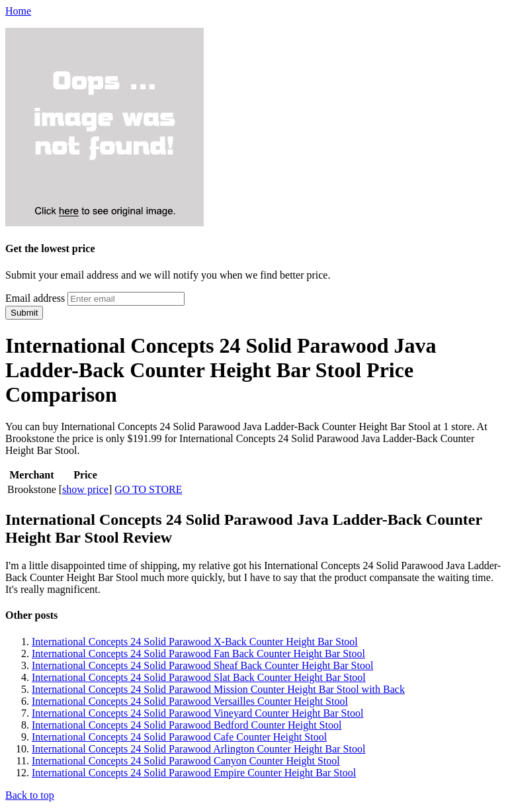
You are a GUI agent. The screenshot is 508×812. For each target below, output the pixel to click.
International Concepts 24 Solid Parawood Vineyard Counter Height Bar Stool (197, 713)
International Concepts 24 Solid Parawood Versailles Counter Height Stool (190, 701)
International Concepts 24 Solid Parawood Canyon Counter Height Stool (186, 761)
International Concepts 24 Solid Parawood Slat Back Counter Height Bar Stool (199, 677)
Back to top (30, 795)
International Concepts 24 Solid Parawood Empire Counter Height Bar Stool (194, 773)
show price (85, 489)
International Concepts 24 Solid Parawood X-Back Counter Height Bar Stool (195, 642)
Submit (24, 313)
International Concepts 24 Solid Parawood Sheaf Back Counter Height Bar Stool (202, 665)
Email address (35, 298)
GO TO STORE (148, 489)
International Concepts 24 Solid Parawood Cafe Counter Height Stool (179, 737)
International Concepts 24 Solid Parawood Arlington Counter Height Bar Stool (198, 749)
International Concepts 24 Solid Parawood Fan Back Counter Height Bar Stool (198, 654)
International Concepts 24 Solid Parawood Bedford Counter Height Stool (187, 725)
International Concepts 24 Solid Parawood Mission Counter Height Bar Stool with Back (218, 689)
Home (18, 11)
